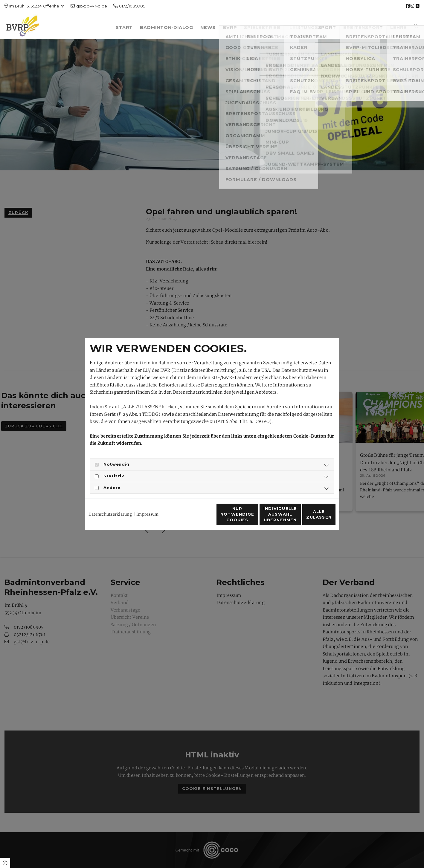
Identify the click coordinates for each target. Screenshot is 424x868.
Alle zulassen (308, 518)
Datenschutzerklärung (110, 503)
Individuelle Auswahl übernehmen (251, 518)
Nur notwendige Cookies (194, 518)
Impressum (147, 503)
